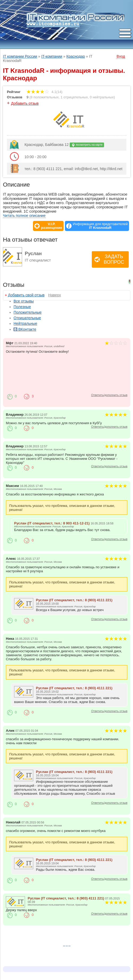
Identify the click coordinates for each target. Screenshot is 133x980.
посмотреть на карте (87, 145)
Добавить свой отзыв (26, 295)
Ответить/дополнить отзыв (109, 395)
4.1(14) (45, 92)
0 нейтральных (102, 97)
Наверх (55, 295)
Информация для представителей (100, 226)
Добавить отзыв (25, 103)
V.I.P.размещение (52, 226)
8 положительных (45, 97)
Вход (121, 56)
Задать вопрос (114, 259)
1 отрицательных (74, 97)
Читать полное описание (24, 216)
